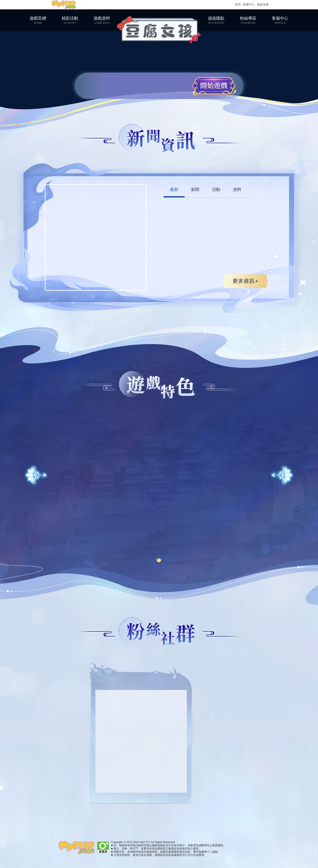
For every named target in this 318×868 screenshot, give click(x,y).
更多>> (246, 281)
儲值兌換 (263, 4)
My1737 (64, 5)
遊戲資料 (102, 20)
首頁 (238, 4)
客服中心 (249, 4)
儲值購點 (216, 20)
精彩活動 (70, 20)
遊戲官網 (38, 20)
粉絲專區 (248, 20)
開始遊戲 (214, 86)
